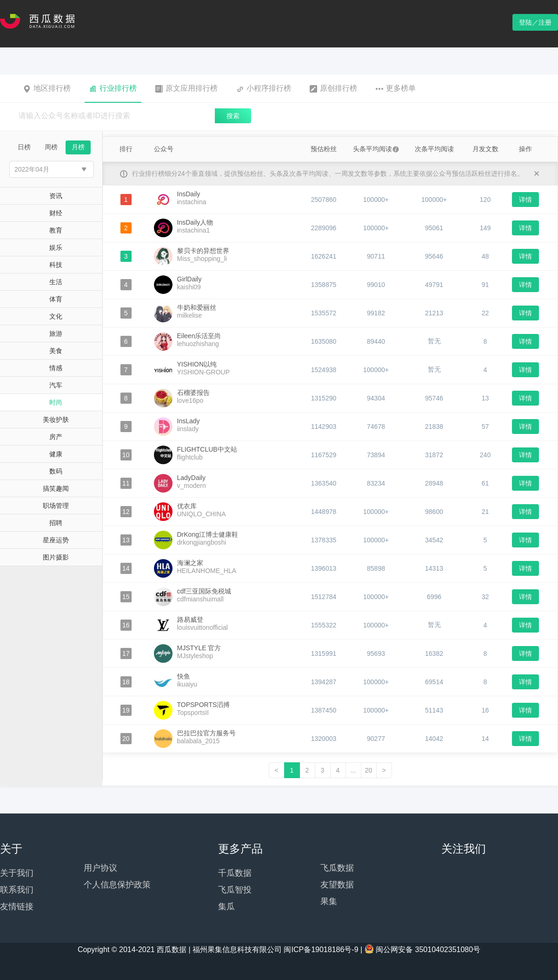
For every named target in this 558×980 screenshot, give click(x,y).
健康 (56, 454)
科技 (56, 265)
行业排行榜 (113, 88)
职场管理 (56, 506)
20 (369, 770)
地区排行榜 (47, 88)
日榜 (24, 147)
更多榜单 (396, 88)
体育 (56, 299)
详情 (525, 200)
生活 (56, 282)
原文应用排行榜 (186, 88)
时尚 (56, 402)
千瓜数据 (235, 873)
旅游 (56, 333)
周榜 (51, 147)
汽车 (56, 385)
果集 (329, 901)
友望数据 (337, 885)
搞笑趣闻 (56, 488)
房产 (56, 437)
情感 (56, 368)
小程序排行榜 (264, 88)
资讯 (56, 196)
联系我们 (17, 890)
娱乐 (56, 247)
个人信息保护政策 (117, 885)
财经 (56, 213)
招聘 (56, 523)
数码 (56, 471)
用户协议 (100, 868)
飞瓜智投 (235, 890)
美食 (56, 351)
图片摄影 (56, 557)
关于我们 (17, 873)
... (353, 770)
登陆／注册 (535, 22)
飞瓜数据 (337, 868)
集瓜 (226, 907)
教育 (56, 230)
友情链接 (17, 907)
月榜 (78, 147)
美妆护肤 (56, 420)
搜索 (233, 116)
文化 (56, 316)
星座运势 (56, 540)
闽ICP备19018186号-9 (321, 950)
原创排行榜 (333, 88)
